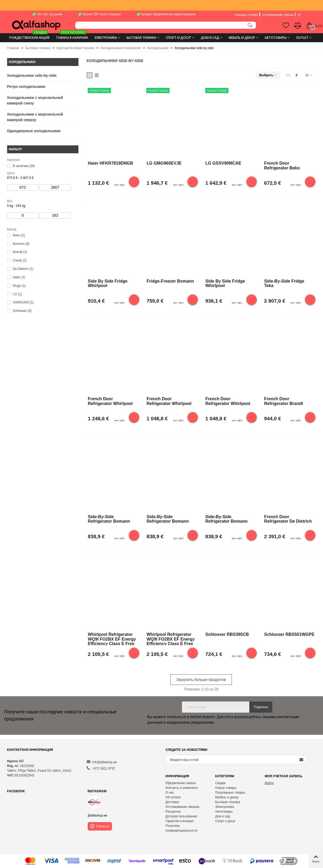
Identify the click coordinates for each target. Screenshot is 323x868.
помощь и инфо (247, 15)
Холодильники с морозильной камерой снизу (35, 100)
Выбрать (268, 75)
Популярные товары (230, 793)
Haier (19, 277)
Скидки (220, 783)
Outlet (302, 38)
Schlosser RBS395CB (227, 634)
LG (17, 294)
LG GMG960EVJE (164, 163)
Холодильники (22, 62)
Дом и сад (210, 38)
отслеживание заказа (278, 15)
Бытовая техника (141, 38)
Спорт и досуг (179, 38)
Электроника (106, 38)
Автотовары (276, 38)
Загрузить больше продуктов (201, 680)
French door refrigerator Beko (282, 166)
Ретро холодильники (26, 87)
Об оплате (173, 797)
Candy (20, 260)
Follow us (100, 826)
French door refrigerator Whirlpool (110, 401)
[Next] (297, 75)
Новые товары (226, 788)
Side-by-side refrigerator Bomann (109, 519)
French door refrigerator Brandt (284, 401)
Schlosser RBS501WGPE (289, 634)
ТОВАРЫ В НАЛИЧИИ (72, 36)
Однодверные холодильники (34, 131)
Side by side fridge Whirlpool (108, 283)
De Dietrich (23, 269)
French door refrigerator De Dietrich (288, 519)
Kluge (19, 286)
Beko (19, 235)
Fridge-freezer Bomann (170, 281)
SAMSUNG (23, 302)
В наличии (24, 166)
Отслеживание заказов (182, 807)
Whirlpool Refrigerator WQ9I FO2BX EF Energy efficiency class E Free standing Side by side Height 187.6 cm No (112, 639)
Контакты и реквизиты (182, 788)
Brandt (20, 252)
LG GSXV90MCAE (223, 163)
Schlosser (22, 311)
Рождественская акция (29, 36)
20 (309, 75)
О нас (170, 793)
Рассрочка (173, 812)
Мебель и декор (242, 38)
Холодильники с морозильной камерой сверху (35, 117)
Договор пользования (181, 816)
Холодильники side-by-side (32, 75)
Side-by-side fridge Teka (284, 283)
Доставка (172, 802)
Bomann (21, 244)
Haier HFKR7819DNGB (111, 163)
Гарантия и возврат (180, 821)
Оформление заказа (181, 783)
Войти (269, 783)
